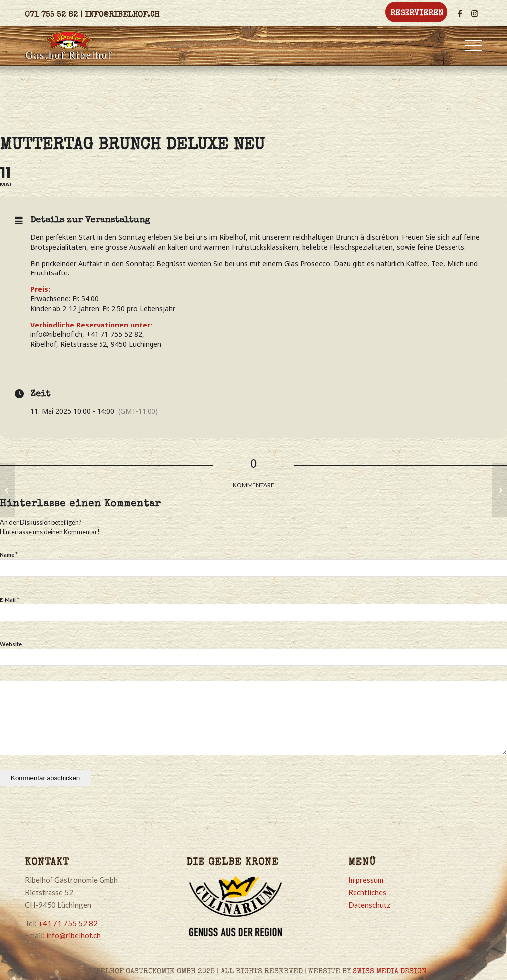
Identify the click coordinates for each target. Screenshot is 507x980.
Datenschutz (369, 905)
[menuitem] (414, 13)
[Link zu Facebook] (460, 13)
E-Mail (10, 599)
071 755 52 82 (51, 15)
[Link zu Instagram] (475, 13)
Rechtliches (367, 892)
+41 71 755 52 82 (68, 923)
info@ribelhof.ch (122, 15)
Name (9, 554)
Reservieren (417, 14)
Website (11, 644)
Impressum (366, 880)
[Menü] (470, 45)
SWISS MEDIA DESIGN (389, 971)
